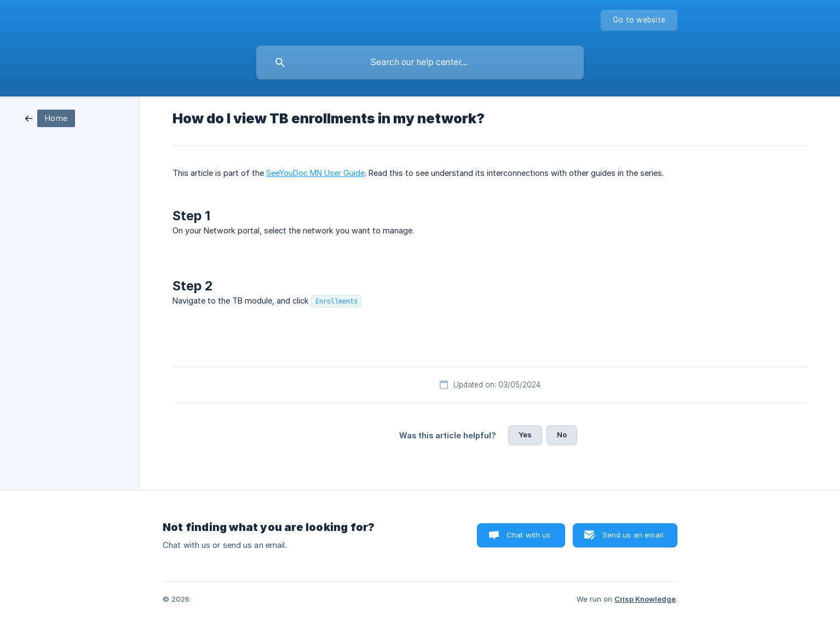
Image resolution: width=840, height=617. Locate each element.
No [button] (562, 435)
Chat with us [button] (529, 535)
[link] (50, 118)
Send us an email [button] (633, 535)
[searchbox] (420, 62)
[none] (639, 20)
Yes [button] (525, 435)
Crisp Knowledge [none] (645, 599)
